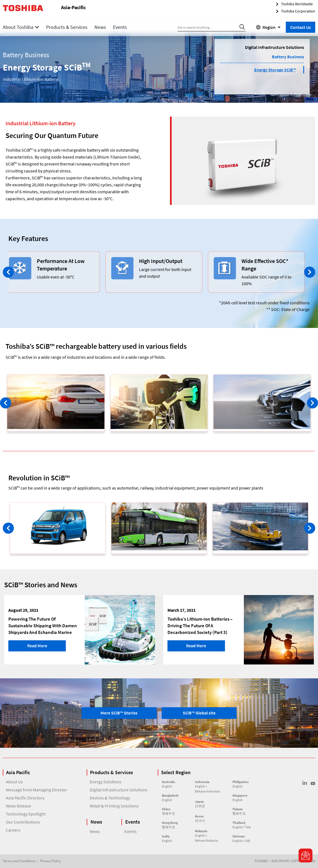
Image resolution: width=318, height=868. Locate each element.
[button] (8, 272)
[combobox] (207, 27)
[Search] (242, 27)
